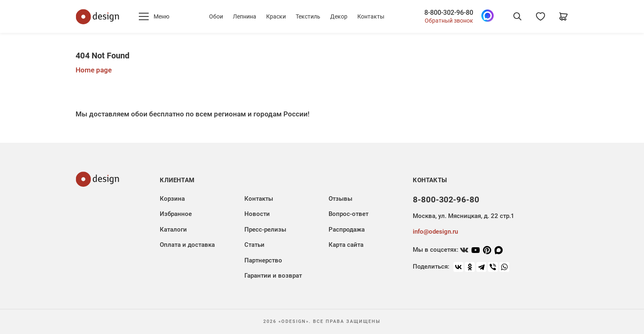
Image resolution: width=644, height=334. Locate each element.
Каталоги (173, 230)
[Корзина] (563, 16)
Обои (216, 16)
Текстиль (308, 16)
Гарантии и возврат (273, 276)
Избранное (176, 214)
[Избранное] (540, 16)
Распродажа (347, 230)
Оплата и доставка (187, 245)
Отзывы (340, 199)
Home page (94, 70)
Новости (257, 214)
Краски (276, 16)
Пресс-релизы (265, 230)
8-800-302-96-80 (449, 13)
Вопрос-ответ (348, 214)
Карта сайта (346, 245)
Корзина (172, 199)
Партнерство (263, 260)
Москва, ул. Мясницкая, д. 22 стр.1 (463, 216)
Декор (339, 16)
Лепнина (245, 16)
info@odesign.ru (435, 232)
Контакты (371, 16)
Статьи (254, 245)
